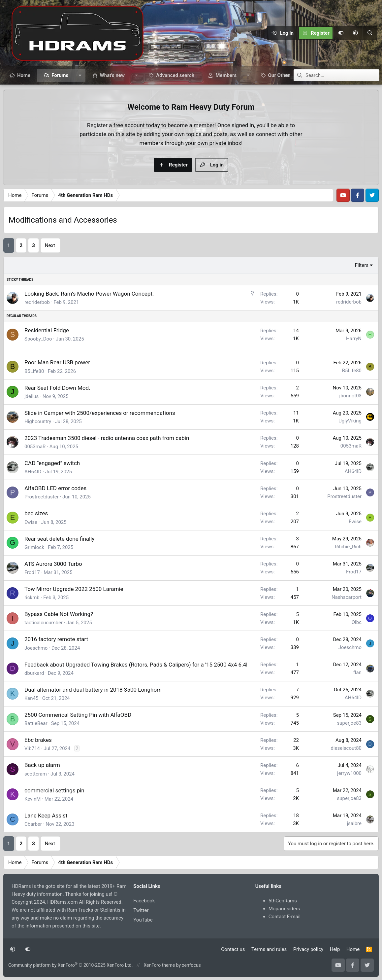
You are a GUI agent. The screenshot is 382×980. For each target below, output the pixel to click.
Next (50, 245)
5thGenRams (283, 901)
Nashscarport (347, 597)
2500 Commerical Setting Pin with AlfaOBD (78, 715)
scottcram (36, 774)
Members (226, 75)
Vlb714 (32, 748)
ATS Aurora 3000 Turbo (53, 564)
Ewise (31, 522)
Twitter (141, 910)
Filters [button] (362, 265)
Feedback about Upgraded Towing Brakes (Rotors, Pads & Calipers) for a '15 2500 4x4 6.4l (136, 665)
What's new (112, 75)
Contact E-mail (285, 917)
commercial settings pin (54, 790)
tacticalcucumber (44, 623)
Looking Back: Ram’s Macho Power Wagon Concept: (89, 294)
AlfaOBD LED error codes (55, 488)
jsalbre (354, 823)
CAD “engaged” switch (52, 463)
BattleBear (36, 723)
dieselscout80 (346, 748)
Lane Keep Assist (46, 816)
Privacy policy (308, 949)
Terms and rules (269, 949)
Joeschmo (36, 648)
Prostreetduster (42, 497)
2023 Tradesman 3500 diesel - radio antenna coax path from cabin (107, 438)
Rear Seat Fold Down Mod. (57, 388)
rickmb (32, 598)
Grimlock (34, 547)
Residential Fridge (47, 330)
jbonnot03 (350, 396)
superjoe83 (349, 723)
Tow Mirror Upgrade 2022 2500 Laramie (74, 589)
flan (357, 672)
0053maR (35, 447)
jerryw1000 (349, 773)
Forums (60, 75)
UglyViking (350, 421)
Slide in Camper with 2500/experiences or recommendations (100, 413)
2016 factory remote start (56, 639)
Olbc (357, 622)
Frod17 (32, 572)
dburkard (34, 673)
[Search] (370, 33)
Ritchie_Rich (348, 547)
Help (335, 949)
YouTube (143, 920)
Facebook (144, 901)
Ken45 (31, 698)
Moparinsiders (284, 909)
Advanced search (175, 75)
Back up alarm (42, 765)
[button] (355, 33)
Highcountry (38, 421)
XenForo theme (159, 965)
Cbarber (33, 824)
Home (24, 75)
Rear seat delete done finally (59, 539)
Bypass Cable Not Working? (59, 614)
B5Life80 (34, 371)
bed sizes (36, 513)
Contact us (233, 949)
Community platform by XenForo (70, 965)
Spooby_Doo (38, 339)
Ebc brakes (38, 740)
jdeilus (32, 396)
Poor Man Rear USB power (57, 362)
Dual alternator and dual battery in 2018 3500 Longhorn (93, 690)
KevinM (32, 799)
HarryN (354, 339)
